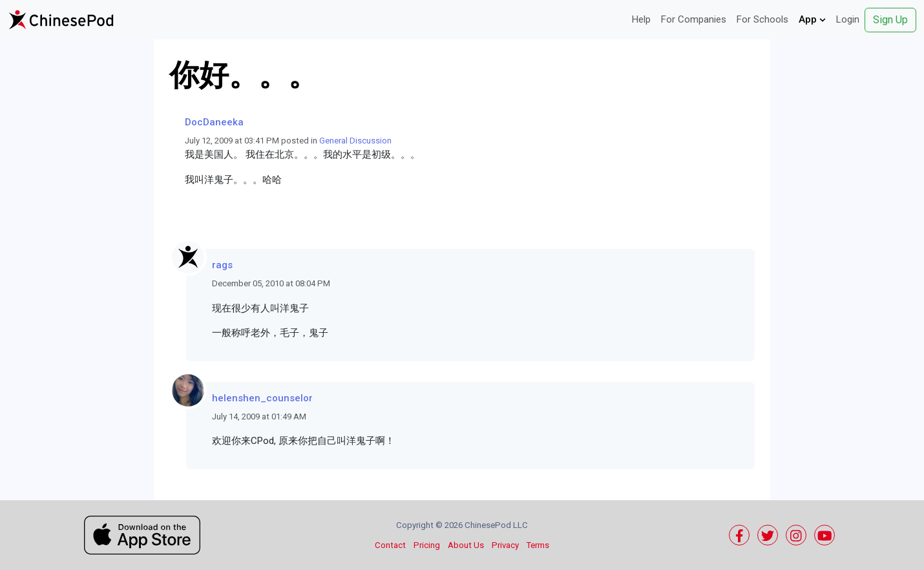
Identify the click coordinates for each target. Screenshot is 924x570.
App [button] (812, 19)
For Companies (694, 19)
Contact (390, 545)
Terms (538, 545)
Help (641, 19)
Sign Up (890, 20)
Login (848, 19)
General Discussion (355, 141)
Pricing (427, 545)
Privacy (505, 545)
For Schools (762, 19)
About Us (466, 545)
